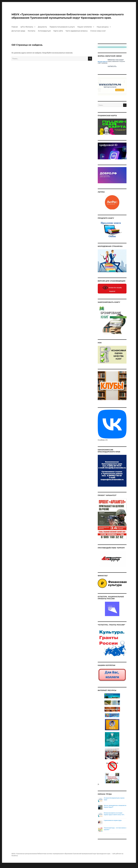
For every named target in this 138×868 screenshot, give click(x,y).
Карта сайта (58, 34)
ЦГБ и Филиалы (27, 30)
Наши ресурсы (103, 30)
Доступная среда (18, 34)
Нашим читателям (85, 30)
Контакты (32, 34)
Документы (42, 30)
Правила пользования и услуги (62, 30)
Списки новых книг (98, 34)
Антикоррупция (44, 34)
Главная (15, 30)
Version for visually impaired (112, 292)
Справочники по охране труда (113, 824)
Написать (112, 70)
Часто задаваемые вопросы (77, 34)
